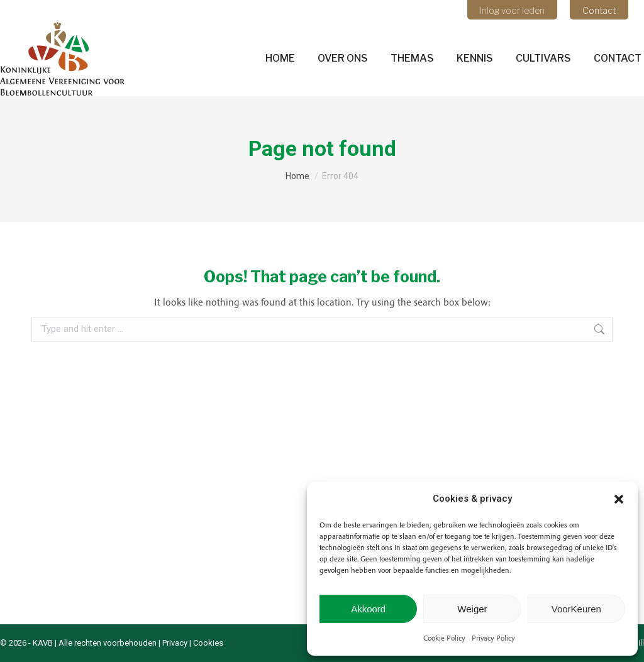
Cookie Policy (444, 638)
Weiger (472, 609)
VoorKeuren (576, 609)
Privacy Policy (493, 638)
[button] (619, 499)
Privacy (175, 643)
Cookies (208, 643)
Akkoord (368, 609)
